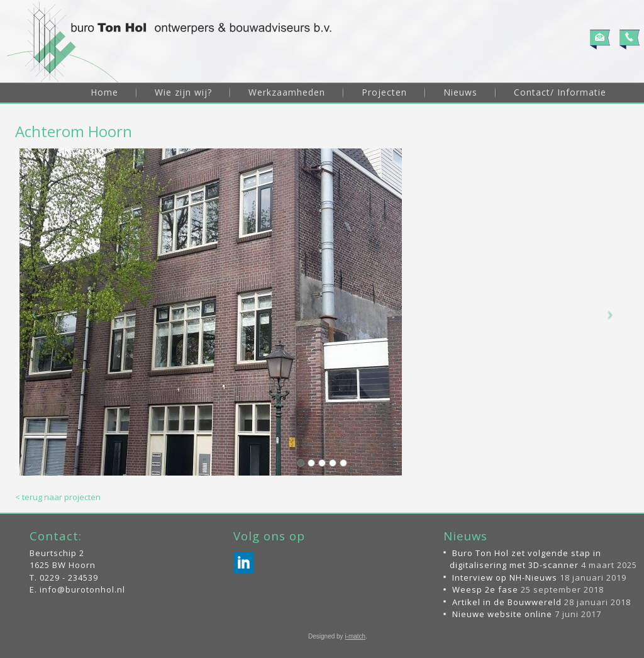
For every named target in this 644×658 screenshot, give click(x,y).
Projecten (384, 92)
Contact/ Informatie (560, 92)
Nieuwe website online (502, 614)
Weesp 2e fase (485, 589)
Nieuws (460, 92)
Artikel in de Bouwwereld (507, 602)
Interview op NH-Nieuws (505, 577)
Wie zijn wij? (183, 92)
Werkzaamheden (287, 92)
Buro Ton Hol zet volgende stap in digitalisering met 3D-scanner (525, 559)
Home (104, 92)
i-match (355, 636)
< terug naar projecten (58, 497)
